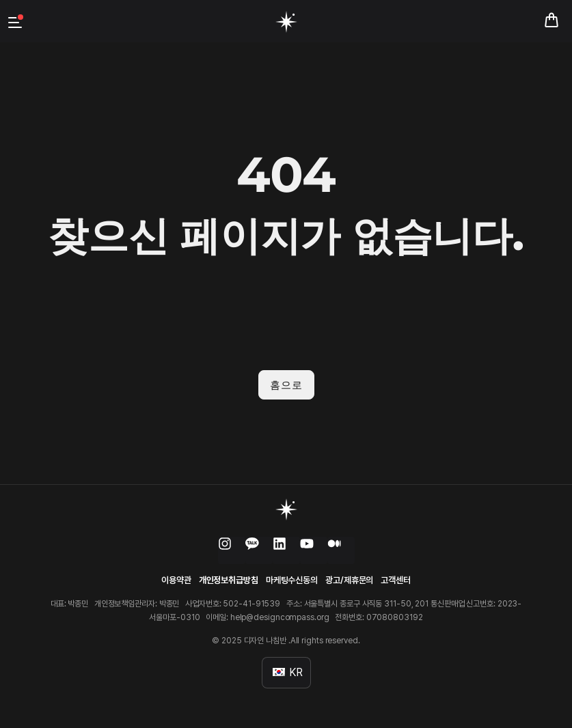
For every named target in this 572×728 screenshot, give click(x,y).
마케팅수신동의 (292, 580)
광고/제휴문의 (349, 580)
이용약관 (176, 580)
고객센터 (396, 580)
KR (288, 672)
